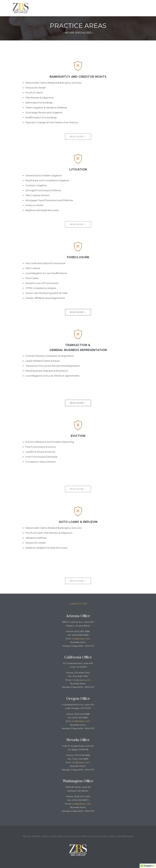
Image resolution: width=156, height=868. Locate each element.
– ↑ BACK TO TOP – (78, 604)
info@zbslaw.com (81, 639)
